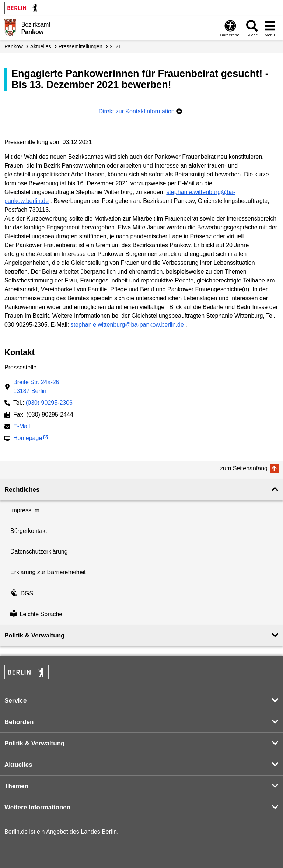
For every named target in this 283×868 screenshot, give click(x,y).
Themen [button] (16, 786)
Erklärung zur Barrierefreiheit (48, 572)
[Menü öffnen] (270, 28)
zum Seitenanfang (244, 468)
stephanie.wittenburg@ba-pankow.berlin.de (127, 325)
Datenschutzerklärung (39, 551)
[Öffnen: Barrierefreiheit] (230, 28)
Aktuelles (41, 46)
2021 (116, 46)
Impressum (25, 510)
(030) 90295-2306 (49, 403)
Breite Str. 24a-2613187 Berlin (36, 386)
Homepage (28, 439)
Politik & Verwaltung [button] (34, 635)
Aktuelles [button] (18, 765)
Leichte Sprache (36, 614)
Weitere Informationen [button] (37, 807)
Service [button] (16, 701)
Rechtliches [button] (22, 490)
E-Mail (22, 427)
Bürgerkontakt (29, 531)
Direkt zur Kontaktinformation (140, 111)
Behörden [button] (19, 722)
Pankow (14, 46)
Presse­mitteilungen (81, 46)
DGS (22, 593)
